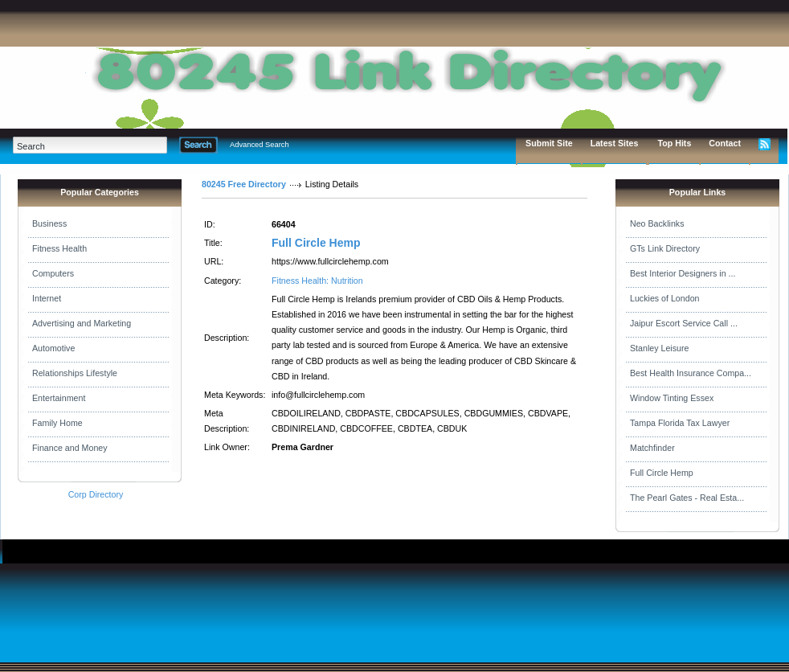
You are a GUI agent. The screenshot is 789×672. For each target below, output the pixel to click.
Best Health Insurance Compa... (691, 373)
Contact (725, 143)
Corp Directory (96, 494)
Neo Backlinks (657, 223)
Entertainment (59, 398)
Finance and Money (70, 448)
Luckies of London (665, 298)
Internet (47, 298)
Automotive (53, 348)
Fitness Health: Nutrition (317, 281)
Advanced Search (260, 145)
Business (49, 223)
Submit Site (549, 143)
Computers (53, 273)
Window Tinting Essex (672, 398)
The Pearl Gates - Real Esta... (687, 498)
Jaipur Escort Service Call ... (684, 323)
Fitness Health (59, 248)
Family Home (57, 423)
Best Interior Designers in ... (683, 273)
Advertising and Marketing (82, 323)
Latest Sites (615, 143)
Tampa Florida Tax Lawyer (680, 423)
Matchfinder (652, 448)
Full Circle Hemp (316, 243)
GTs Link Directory (665, 248)
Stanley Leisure (659, 348)
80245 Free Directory (244, 184)
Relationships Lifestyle (75, 373)
